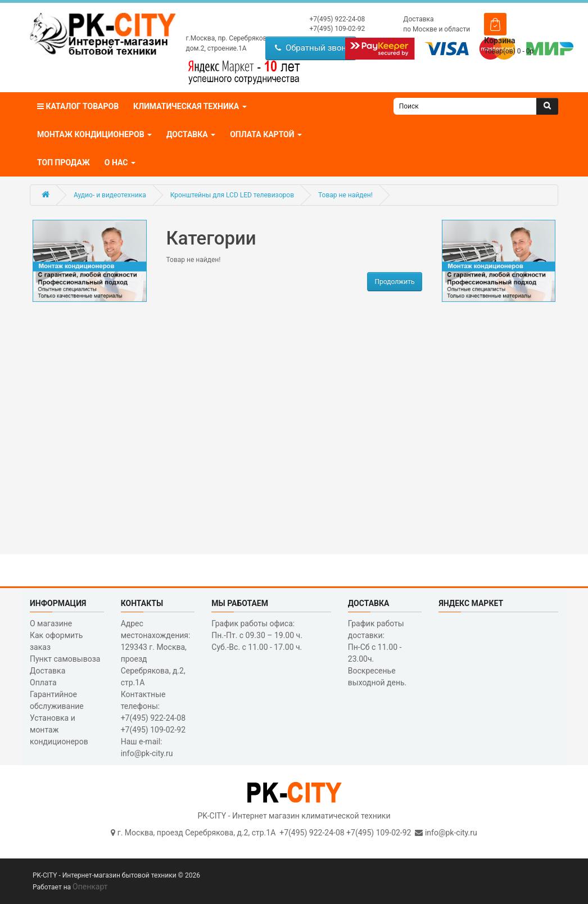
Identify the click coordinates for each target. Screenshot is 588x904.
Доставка (418, 19)
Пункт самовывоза (65, 659)
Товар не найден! (345, 195)
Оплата (43, 682)
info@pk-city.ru (451, 833)
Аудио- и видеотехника (110, 195)
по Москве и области (437, 29)
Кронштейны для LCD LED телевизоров (232, 195)
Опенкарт (90, 887)
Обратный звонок (315, 48)
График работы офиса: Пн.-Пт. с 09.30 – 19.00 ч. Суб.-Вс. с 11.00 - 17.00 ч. (257, 635)
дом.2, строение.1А (216, 48)
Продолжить (394, 282)
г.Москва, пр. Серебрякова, (229, 38)
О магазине (51, 623)
